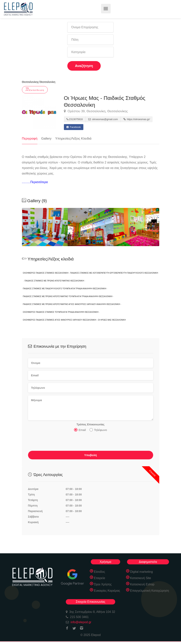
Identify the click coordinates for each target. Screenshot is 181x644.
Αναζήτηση (84, 66)
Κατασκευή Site (141, 578)
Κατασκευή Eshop (142, 584)
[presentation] (57, 442)
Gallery (46, 139)
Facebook (74, 127)
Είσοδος (99, 572)
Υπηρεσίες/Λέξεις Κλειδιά (73, 139)
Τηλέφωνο (98, 430)
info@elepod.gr (81, 622)
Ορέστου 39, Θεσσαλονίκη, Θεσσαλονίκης (96, 111)
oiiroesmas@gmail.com (103, 119)
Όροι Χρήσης (103, 584)
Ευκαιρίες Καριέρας (107, 591)
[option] (91, 227)
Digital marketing (141, 572)
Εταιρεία (99, 578)
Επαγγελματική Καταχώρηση (150, 591)
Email (80, 430)
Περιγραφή (30, 139)
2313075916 (75, 119)
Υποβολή (90, 455)
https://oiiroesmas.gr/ (137, 119)
